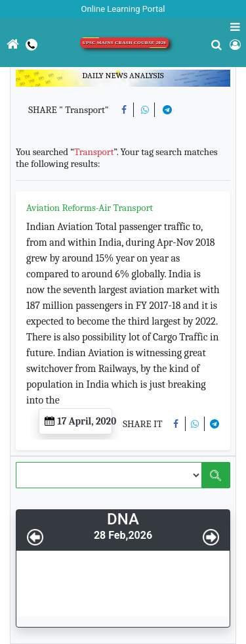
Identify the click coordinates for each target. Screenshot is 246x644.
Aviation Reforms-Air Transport (90, 208)
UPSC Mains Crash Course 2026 (125, 43)
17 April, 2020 (78, 421)
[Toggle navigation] (1, 78)
